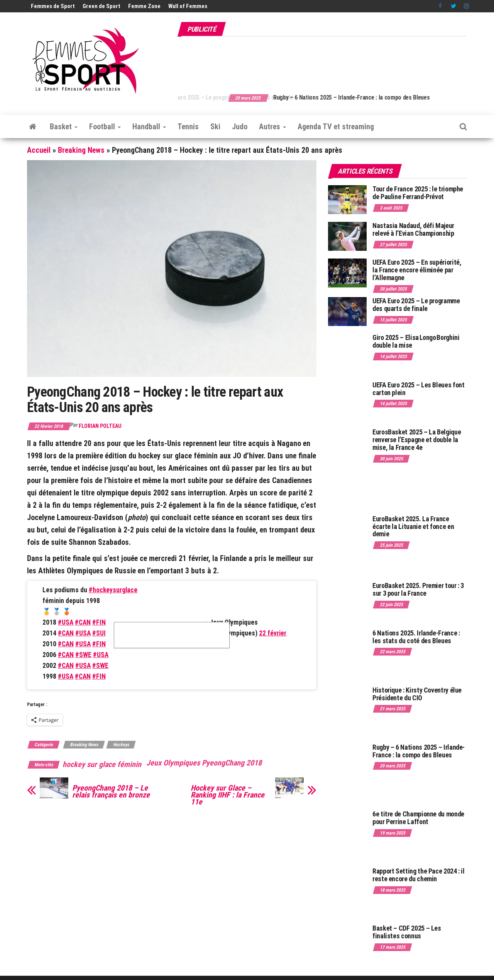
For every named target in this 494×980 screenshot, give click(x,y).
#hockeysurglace (113, 590)
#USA (66, 622)
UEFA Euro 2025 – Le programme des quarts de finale (245, 97)
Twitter (453, 6)
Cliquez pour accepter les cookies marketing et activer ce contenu (172, 635)
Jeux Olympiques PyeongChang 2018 (204, 763)
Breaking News (81, 150)
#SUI (99, 633)
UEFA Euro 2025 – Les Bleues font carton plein (418, 389)
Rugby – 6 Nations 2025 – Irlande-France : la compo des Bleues (419, 751)
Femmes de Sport (53, 6)
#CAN (83, 622)
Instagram (466, 6)
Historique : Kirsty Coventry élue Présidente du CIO (417, 694)
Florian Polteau (100, 426)
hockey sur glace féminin (102, 764)
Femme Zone (144, 6)
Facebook (441, 6)
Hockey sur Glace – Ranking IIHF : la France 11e (228, 795)
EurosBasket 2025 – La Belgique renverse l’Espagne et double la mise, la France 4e (417, 440)
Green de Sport (102, 6)
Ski (215, 127)
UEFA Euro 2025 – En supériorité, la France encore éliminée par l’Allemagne (417, 270)
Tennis (188, 127)
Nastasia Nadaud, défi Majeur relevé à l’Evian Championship (413, 229)
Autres (272, 127)
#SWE (83, 655)
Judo (240, 127)
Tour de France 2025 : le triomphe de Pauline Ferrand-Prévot (418, 193)
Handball (149, 127)
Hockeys (121, 745)
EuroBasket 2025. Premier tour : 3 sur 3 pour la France (418, 589)
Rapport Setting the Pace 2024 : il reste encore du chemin (419, 875)
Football (105, 127)
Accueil (39, 150)
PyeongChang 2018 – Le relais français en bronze (111, 791)
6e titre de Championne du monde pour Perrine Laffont (418, 818)
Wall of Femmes (188, 6)
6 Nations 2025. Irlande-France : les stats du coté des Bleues (416, 637)
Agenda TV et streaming (336, 127)
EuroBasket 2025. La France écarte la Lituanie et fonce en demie (413, 526)
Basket (64, 127)
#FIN (99, 622)
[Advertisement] (327, 61)
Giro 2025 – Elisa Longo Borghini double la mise (416, 341)
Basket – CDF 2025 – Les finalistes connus (407, 932)
